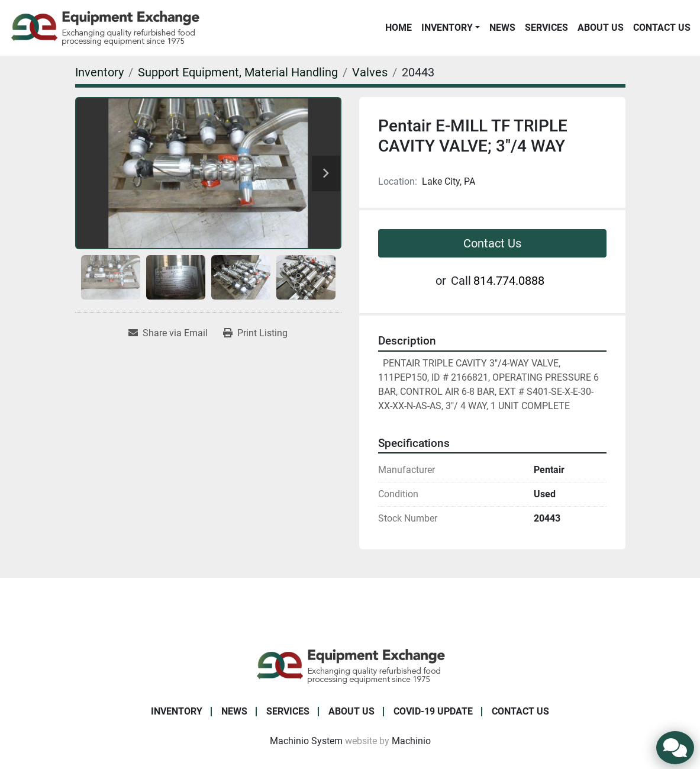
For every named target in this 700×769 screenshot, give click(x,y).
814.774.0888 (509, 281)
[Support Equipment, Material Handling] (238, 72)
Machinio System (306, 741)
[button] (451, 28)
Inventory (447, 28)
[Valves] (370, 72)
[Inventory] (99, 72)
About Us (601, 28)
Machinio (411, 741)
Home (399, 28)
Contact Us (662, 28)
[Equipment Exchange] (350, 665)
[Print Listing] (255, 333)
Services (546, 28)
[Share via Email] (168, 333)
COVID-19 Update (433, 711)
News (502, 28)
